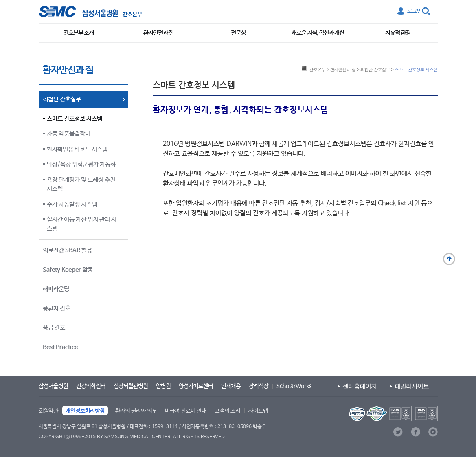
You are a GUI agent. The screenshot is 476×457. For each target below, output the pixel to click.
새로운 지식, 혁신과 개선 (318, 33)
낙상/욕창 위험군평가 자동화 (81, 164)
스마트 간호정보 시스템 (75, 119)
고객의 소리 (227, 411)
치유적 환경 (398, 33)
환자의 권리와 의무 (136, 411)
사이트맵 (258, 411)
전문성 (238, 33)
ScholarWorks (294, 386)
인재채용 (231, 386)
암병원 (163, 386)
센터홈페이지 (360, 386)
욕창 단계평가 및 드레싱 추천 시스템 (81, 185)
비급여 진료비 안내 (186, 411)
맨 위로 (449, 259)
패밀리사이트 (412, 386)
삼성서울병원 (53, 386)
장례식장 (259, 386)
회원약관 (48, 411)
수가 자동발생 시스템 (72, 204)
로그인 (415, 11)
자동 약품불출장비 (69, 134)
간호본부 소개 (79, 33)
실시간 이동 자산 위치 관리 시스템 (82, 224)
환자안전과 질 (158, 33)
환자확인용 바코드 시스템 (77, 149)
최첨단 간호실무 (375, 69)
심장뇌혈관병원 (131, 386)
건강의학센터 (91, 386)
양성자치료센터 (196, 386)
